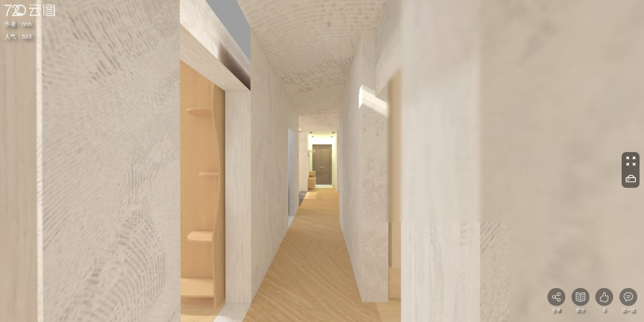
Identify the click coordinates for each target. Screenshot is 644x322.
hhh (27, 24)
